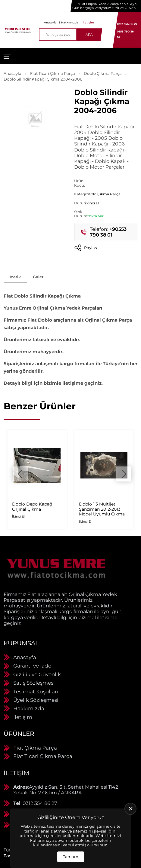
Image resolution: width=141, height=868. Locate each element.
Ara (89, 35)
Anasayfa (50, 22)
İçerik (15, 277)
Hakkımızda (70, 22)
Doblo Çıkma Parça (103, 73)
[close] (130, 809)
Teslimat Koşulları (36, 692)
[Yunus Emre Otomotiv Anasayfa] (18, 30)
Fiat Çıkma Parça (35, 748)
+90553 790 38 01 (108, 232)
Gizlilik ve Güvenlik (37, 674)
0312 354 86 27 (127, 24)
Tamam (71, 857)
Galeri (39, 277)
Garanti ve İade (32, 666)
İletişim (88, 22)
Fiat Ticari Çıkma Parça (53, 73)
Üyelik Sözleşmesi (36, 700)
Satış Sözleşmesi (34, 683)
